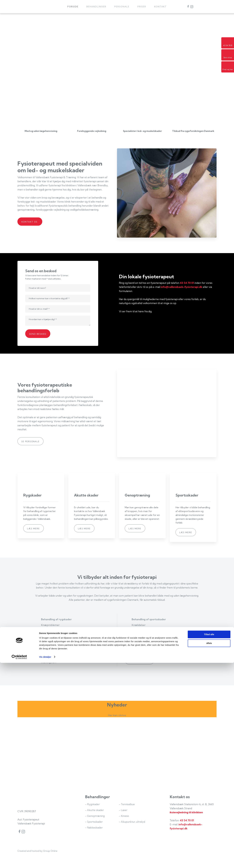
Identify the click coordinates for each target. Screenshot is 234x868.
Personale (122, 7)
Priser (142, 7)
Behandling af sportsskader (149, 619)
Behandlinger (96, 7)
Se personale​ (30, 441)
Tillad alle (209, 840)
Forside (73, 7)
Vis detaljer (45, 862)
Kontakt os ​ (30, 222)
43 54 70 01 (187, 283)
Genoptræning (50, 642)
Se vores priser (139, 661)
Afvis (209, 848)
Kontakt (160, 7)
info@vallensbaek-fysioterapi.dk (181, 287)
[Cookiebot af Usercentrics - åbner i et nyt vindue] (19, 862)
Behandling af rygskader (56, 619)
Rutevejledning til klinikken (186, 812)
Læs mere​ (34, 529)
